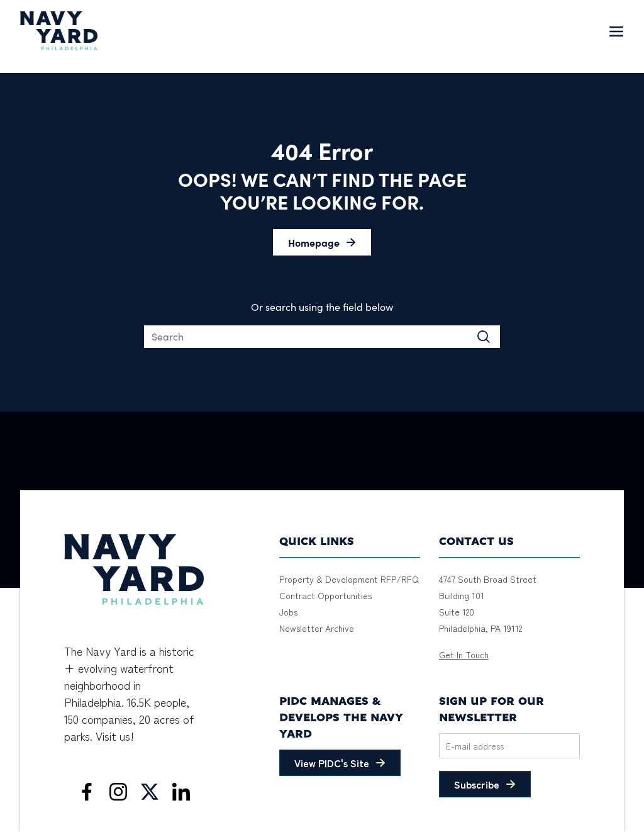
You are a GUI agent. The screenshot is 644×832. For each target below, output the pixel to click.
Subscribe (477, 784)
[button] (322, 242)
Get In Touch (464, 655)
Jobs (288, 612)
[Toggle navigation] (616, 31)
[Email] (509, 746)
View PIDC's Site (332, 763)
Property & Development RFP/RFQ (349, 579)
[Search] (322, 337)
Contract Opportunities (325, 595)
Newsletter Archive (317, 628)
